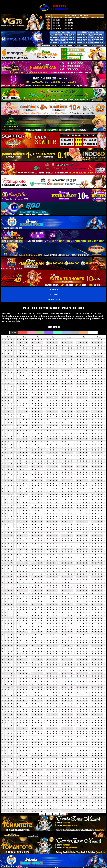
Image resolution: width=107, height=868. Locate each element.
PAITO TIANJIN (53, 289)
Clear (14, 333)
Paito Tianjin (7, 313)
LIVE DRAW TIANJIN (53, 300)
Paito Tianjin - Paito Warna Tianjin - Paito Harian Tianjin (53, 307)
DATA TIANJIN (54, 294)
